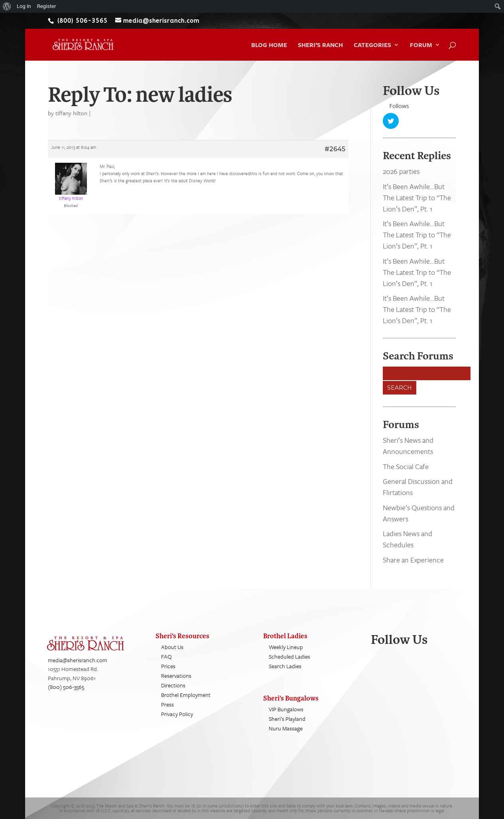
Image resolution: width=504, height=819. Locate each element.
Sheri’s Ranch (320, 45)
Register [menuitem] (47, 6)
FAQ (166, 657)
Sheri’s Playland (287, 719)
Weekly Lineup (286, 647)
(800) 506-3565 (66, 687)
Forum (421, 45)
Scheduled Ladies (289, 657)
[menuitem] (7, 6)
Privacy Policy (177, 714)
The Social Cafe (406, 466)
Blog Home (269, 45)
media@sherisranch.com (78, 660)
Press (167, 705)
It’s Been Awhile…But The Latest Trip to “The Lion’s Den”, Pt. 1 (417, 197)
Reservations (176, 676)
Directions (173, 686)
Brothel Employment (186, 695)
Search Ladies (285, 666)
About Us (172, 647)
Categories (372, 45)
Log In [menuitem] (24, 6)
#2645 (335, 149)
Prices (168, 666)
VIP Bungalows (286, 709)
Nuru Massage (286, 729)
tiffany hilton (71, 113)
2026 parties (401, 172)
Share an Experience (413, 560)
